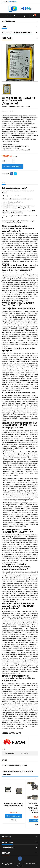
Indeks (4, 107)
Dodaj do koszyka (12, 166)
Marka (11, 107)
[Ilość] (9, 161)
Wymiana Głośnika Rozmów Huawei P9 (13, 805)
